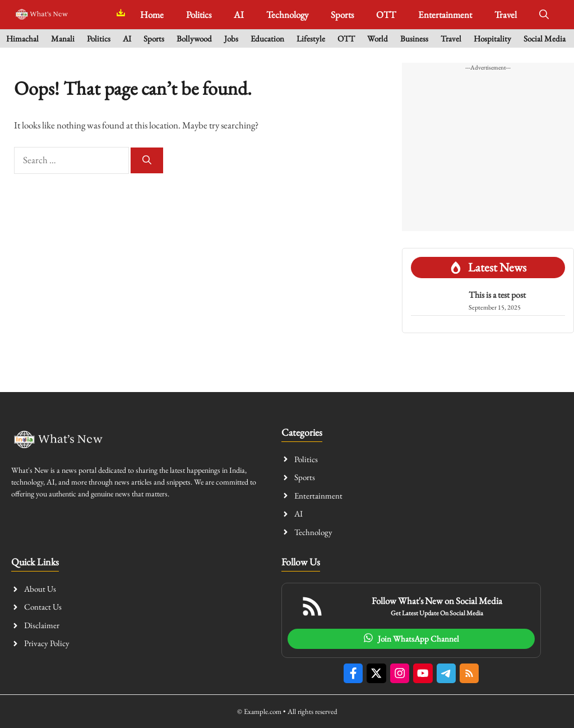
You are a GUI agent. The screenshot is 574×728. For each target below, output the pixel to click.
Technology (287, 15)
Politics (199, 15)
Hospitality (492, 38)
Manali (63, 38)
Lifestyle (311, 38)
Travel (506, 15)
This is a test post (497, 295)
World (378, 38)
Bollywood (194, 38)
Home (152, 15)
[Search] (147, 160)
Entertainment (445, 15)
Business (414, 38)
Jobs (231, 38)
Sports (342, 15)
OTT (386, 15)
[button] (544, 15)
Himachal (22, 38)
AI (239, 15)
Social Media (545, 38)
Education (267, 38)
